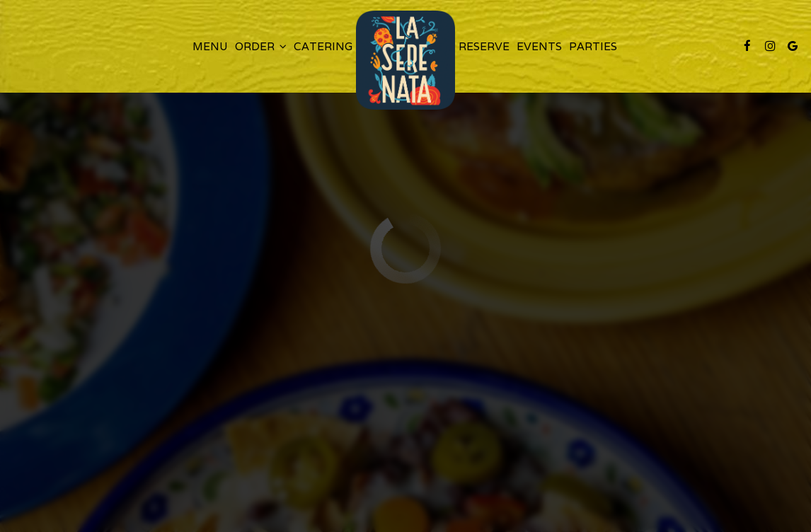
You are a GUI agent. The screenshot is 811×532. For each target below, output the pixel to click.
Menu (210, 46)
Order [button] (261, 46)
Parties (593, 46)
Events (539, 46)
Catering (323, 46)
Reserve (484, 46)
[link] (405, 60)
